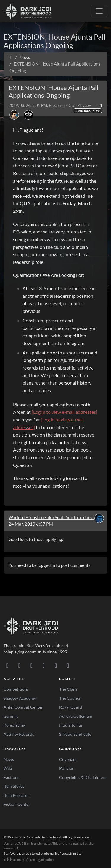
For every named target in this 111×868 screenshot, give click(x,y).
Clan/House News (88, 111)
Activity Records (19, 734)
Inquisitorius (71, 725)
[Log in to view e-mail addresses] (65, 412)
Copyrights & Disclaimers (83, 777)
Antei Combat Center (23, 707)
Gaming (11, 716)
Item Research (17, 795)
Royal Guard (71, 707)
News (9, 759)
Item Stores (14, 786)
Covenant (68, 759)
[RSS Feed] (68, 665)
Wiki (8, 768)
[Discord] (7, 665)
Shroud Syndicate (75, 734)
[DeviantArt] (19, 665)
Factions (11, 777)
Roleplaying (14, 725)
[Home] (10, 57)
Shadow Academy (20, 698)
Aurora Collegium (76, 716)
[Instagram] (44, 665)
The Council (70, 698)
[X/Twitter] (56, 665)
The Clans (68, 689)
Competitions (16, 689)
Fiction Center (17, 804)
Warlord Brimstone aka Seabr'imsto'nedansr (51, 517)
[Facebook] (32, 665)
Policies (66, 768)
